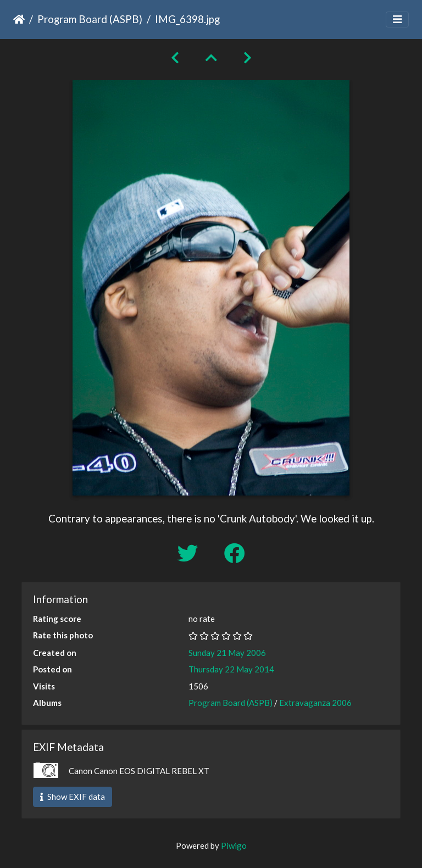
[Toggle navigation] (397, 20)
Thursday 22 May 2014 (231, 669)
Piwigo (234, 845)
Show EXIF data (73, 797)
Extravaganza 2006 (315, 703)
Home (19, 19)
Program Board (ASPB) (90, 19)
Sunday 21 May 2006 (227, 653)
